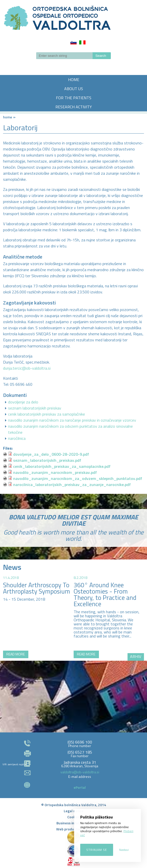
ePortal (80, 787)
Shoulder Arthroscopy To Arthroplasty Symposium (37, 588)
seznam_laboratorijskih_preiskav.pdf (47, 460)
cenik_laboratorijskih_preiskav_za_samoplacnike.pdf (62, 466)
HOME (74, 80)
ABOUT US (74, 89)
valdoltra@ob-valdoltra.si (80, 772)
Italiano (82, 42)
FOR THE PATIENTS (74, 98)
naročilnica (17, 438)
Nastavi (124, 850)
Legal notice (74, 811)
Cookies (73, 817)
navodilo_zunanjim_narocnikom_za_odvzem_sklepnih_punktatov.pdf (78, 478)
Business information (73, 823)
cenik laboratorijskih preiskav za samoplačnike (47, 414)
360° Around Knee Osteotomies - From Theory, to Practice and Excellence (105, 594)
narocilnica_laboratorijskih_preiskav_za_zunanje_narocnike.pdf (72, 484)
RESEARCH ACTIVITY (74, 107)
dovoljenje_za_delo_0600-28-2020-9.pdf (51, 454)
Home (8, 117)
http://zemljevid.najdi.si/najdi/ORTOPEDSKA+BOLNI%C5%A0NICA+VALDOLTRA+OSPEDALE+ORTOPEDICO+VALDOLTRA (73, 681)
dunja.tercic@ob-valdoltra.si (27, 368)
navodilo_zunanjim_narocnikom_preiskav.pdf (55, 472)
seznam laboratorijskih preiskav (35, 408)
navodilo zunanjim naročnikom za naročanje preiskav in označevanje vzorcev (72, 420)
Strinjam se (97, 850)
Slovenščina (73, 42)
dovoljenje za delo (23, 402)
